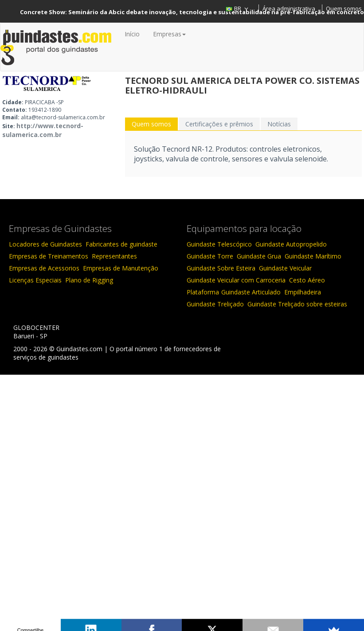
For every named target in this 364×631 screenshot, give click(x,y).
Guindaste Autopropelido (291, 244)
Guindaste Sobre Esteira (221, 268)
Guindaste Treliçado (215, 304)
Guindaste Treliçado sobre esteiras (297, 304)
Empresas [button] (169, 34)
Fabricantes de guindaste (121, 244)
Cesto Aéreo (307, 280)
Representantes (114, 256)
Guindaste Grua (259, 256)
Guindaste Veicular (285, 268)
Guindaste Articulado (251, 292)
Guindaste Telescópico (219, 244)
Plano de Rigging (89, 280)
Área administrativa (289, 8)
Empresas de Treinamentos (49, 256)
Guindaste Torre (210, 256)
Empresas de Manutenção (121, 268)
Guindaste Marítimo (313, 256)
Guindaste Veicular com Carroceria (236, 280)
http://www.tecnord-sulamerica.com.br (43, 130)
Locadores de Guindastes (45, 244)
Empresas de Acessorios (44, 268)
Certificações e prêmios (219, 124)
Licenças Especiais (35, 280)
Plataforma (203, 292)
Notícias (279, 124)
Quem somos (344, 8)
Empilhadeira (303, 292)
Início (132, 34)
